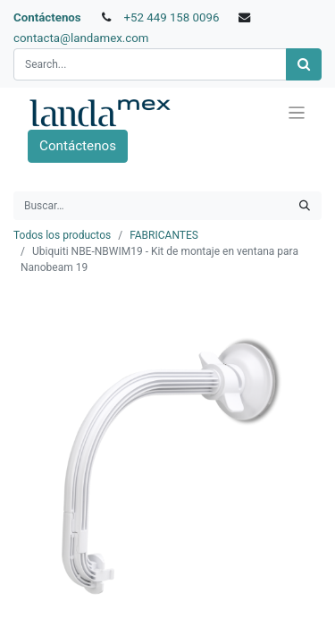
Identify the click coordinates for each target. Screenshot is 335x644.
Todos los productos (62, 235)
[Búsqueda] (304, 65)
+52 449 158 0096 (171, 17)
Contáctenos (47, 17)
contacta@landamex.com (81, 38)
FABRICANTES (164, 235)
